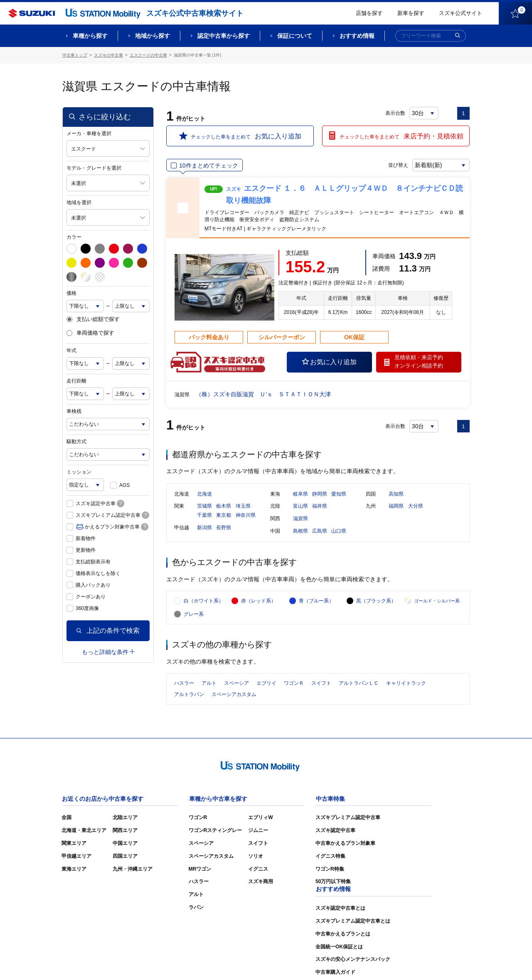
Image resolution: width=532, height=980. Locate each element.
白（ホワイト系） (204, 603)
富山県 (300, 507)
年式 (71, 351)
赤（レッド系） (259, 603)
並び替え (397, 165)
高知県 (396, 495)
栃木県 (224, 507)
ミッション (79, 472)
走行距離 (76, 381)
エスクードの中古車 (148, 55)
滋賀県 (300, 519)
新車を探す (411, 13)
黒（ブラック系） (376, 603)
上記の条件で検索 (108, 631)
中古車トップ (75, 55)
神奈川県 (246, 516)
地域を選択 (79, 202)
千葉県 (204, 516)
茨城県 (204, 507)
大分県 (416, 507)
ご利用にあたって (374, 961)
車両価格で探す (90, 333)
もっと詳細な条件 (108, 652)
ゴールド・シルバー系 (437, 603)
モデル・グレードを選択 (94, 168)
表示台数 (395, 113)
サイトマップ (329, 961)
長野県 (224, 528)
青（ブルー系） (316, 603)
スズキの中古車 (108, 55)
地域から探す (153, 36)
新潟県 (204, 528)
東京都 (224, 516)
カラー (74, 237)
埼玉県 (243, 507)
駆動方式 (76, 442)
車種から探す (90, 36)
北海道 (204, 495)
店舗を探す (369, 13)
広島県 (320, 532)
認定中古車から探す (224, 36)
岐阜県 (300, 495)
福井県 (320, 507)
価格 (71, 293)
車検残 (74, 411)
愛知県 (339, 495)
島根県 (300, 532)
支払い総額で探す (93, 319)
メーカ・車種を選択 (89, 133)
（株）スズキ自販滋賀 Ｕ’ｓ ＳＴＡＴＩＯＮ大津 (263, 394)
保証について (295, 36)
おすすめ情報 (357, 36)
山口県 (339, 532)
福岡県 (396, 507)
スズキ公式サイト (461, 13)
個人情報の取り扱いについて (437, 961)
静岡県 (320, 495)
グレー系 (194, 616)
